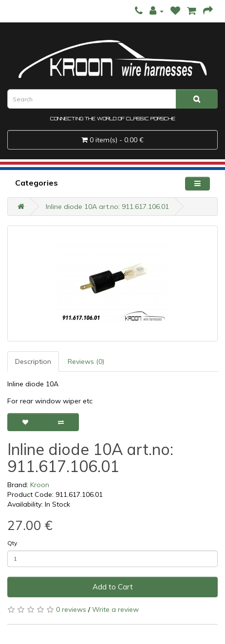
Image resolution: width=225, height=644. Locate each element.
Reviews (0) (86, 361)
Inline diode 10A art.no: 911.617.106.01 (107, 207)
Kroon (40, 485)
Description (33, 361)
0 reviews (71, 609)
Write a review (115, 609)
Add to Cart (113, 587)
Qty (12, 543)
